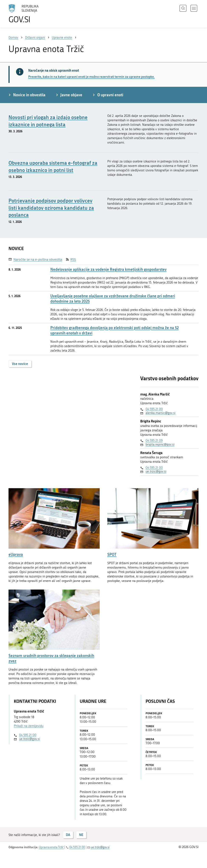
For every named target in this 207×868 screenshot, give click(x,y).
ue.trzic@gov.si (156, 471)
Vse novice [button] (20, 364)
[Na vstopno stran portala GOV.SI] (30, 14)
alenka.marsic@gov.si (161, 413)
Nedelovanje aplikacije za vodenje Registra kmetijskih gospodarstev (108, 269)
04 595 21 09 (154, 440)
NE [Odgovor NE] (81, 835)
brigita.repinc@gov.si (160, 444)
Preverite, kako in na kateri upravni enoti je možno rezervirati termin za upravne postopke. (91, 77)
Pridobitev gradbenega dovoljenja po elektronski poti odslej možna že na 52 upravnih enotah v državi (115, 330)
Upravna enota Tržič (51, 847)
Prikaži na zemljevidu (29, 726)
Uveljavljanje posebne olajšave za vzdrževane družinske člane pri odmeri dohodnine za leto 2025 (113, 299)
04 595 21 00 (154, 409)
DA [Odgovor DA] (68, 835)
